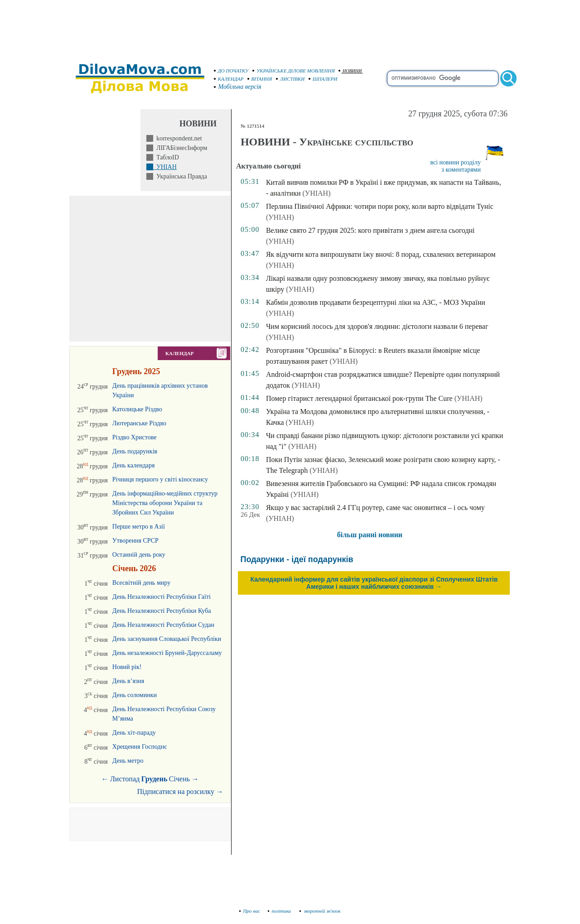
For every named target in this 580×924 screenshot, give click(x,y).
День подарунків (135, 451)
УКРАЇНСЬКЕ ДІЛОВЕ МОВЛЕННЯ (294, 71)
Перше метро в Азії (139, 527)
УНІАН (165, 167)
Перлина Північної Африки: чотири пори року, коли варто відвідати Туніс (380, 206)
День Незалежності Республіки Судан (163, 625)
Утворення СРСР (135, 541)
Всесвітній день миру (141, 583)
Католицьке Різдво (137, 409)
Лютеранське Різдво (139, 423)
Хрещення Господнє (140, 747)
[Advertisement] (290, 27)
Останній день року (139, 555)
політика (280, 911)
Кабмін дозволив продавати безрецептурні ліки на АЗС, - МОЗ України (376, 302)
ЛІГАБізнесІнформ (180, 148)
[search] (443, 78)
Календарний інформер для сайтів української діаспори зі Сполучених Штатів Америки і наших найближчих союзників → (374, 583)
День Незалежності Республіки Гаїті (162, 597)
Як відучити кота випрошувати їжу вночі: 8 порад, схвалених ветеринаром (381, 254)
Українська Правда (180, 176)
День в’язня (128, 681)
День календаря (134, 465)
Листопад (125, 779)
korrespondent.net (178, 138)
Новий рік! (127, 667)
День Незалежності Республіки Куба (162, 611)
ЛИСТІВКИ (290, 79)
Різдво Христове (135, 437)
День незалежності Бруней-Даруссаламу (167, 653)
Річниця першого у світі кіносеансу (160, 479)
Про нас (250, 911)
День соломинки (135, 695)
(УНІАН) (317, 193)
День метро (128, 761)
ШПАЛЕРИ (323, 79)
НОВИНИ (350, 71)
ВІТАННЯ (260, 79)
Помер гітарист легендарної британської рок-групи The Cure (359, 398)
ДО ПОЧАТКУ (231, 71)
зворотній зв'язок (320, 911)
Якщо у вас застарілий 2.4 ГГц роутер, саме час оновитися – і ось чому (375, 508)
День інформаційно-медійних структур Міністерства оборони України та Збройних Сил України (165, 503)
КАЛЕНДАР (229, 79)
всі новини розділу (455, 162)
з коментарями (461, 170)
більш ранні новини (370, 535)
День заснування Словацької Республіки (167, 639)
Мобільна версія (238, 87)
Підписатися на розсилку (180, 792)
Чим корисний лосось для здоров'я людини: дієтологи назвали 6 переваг (377, 326)
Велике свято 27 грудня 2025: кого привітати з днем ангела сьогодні (370, 230)
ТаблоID (166, 157)
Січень (179, 779)
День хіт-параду (134, 733)
